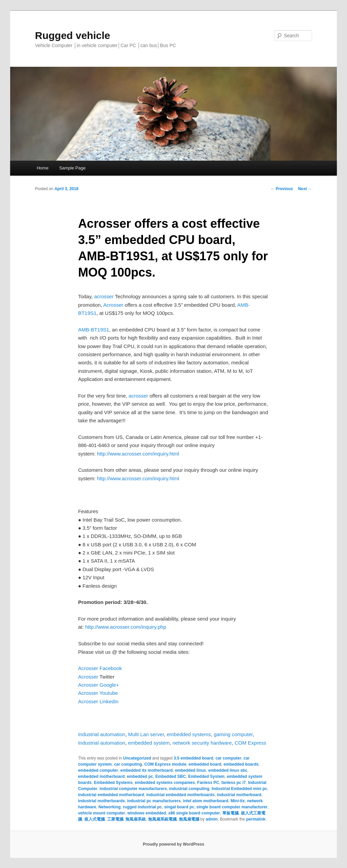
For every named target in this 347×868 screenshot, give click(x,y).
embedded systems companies (165, 783)
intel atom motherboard (206, 801)
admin (212, 819)
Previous (282, 189)
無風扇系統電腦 (162, 819)
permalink (256, 819)
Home (43, 168)
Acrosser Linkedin (98, 701)
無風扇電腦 (189, 819)
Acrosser (113, 305)
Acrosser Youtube (98, 693)
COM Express (250, 743)
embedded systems (189, 734)
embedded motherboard (101, 776)
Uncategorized (137, 758)
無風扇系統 (136, 819)
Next (305, 189)
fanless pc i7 (233, 783)
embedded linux (190, 770)
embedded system (149, 743)
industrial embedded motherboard (111, 795)
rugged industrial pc (142, 807)
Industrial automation (101, 734)
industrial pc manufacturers (154, 801)
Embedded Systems (113, 783)
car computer (228, 758)
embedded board (205, 764)
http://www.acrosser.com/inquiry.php (126, 627)
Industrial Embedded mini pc (239, 789)
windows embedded (147, 813)
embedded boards (241, 764)
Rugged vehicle (73, 35)
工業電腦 (115, 819)
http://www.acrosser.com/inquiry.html (138, 454)
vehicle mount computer (101, 813)
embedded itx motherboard (147, 770)
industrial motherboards (101, 801)
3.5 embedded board (194, 758)
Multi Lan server (146, 734)
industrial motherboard (239, 795)
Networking (109, 807)
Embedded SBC (170, 776)
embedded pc (140, 776)
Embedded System (206, 776)
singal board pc (179, 807)
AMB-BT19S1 (94, 330)
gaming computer (233, 734)
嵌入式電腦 (95, 819)
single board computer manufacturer (232, 807)
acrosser (104, 296)
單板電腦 (230, 813)
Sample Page (73, 168)
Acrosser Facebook (100, 668)
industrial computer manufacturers (133, 789)
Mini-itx (238, 801)
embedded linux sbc (228, 770)
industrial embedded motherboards (180, 795)
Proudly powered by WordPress (173, 844)
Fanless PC (208, 783)
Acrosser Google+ (98, 685)
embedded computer (98, 770)
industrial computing (189, 789)
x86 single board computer (194, 813)
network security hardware (202, 743)
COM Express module (165, 764)
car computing (128, 764)
